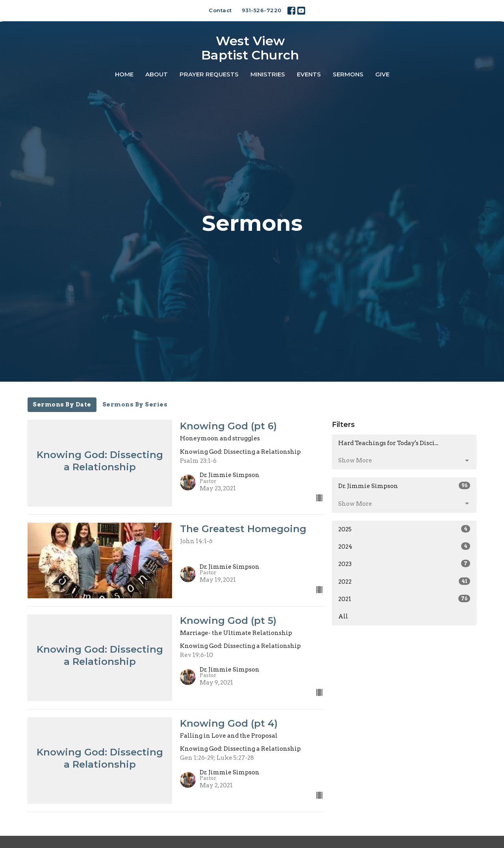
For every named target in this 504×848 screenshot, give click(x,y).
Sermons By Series (135, 405)
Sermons (348, 74)
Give (382, 74)
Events (309, 74)
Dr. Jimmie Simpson (404, 486)
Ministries (268, 74)
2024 (404, 546)
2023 (404, 564)
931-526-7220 (262, 10)
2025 (404, 529)
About (157, 74)
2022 (404, 581)
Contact (220, 10)
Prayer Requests (209, 74)
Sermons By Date (62, 405)
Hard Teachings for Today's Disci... (388, 443)
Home (124, 74)
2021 (404, 599)
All (343, 616)
